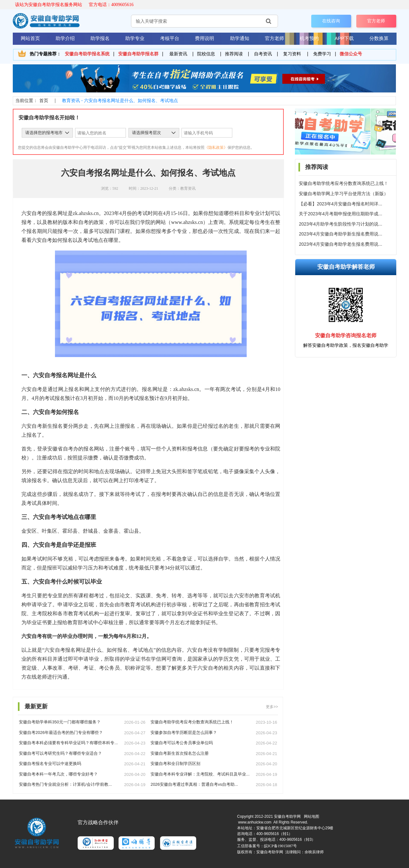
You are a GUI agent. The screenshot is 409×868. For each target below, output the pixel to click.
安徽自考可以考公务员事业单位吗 (182, 743)
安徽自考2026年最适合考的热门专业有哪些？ (61, 733)
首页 (44, 100)
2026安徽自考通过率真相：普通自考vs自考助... (194, 784)
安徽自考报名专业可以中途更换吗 (50, 764)
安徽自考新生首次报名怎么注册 (180, 753)
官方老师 (376, 21)
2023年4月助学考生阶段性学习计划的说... (340, 224)
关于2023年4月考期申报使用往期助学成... (340, 214)
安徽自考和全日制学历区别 (175, 764)
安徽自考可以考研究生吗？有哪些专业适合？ (60, 753)
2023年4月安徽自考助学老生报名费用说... (340, 244)
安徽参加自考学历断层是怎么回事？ (184, 733)
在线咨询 (331, 21)
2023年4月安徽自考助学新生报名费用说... (340, 234)
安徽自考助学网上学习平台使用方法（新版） (343, 194)
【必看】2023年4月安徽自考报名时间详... (340, 204)
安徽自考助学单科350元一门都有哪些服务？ (60, 722)
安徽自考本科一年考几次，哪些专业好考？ (58, 774)
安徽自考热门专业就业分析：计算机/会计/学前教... (65, 784)
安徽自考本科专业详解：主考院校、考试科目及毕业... (200, 774)
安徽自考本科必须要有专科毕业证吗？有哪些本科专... (68, 743)
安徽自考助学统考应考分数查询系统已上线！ (343, 183)
